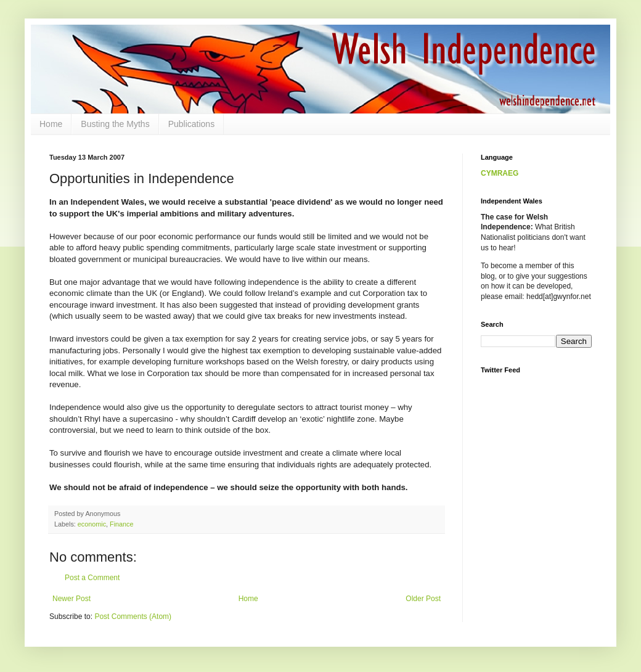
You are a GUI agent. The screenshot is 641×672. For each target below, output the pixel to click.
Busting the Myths (115, 124)
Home (51, 124)
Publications (192, 124)
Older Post (423, 599)
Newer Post (71, 599)
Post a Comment (92, 578)
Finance (121, 524)
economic (92, 524)
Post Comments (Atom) (133, 617)
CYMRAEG (500, 173)
